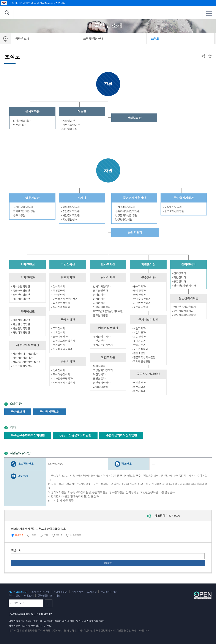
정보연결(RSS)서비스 (49, 595)
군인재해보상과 (101, 382)
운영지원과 (135, 232)
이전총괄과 (139, 382)
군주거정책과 (140, 349)
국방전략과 (58, 290)
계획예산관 (28, 311)
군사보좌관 (32, 111)
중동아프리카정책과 (63, 340)
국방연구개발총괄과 (184, 307)
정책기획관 (68, 277)
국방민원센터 (69, 219)
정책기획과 (58, 286)
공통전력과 (179, 281)
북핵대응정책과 (61, 374)
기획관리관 (28, 277)
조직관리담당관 (21, 294)
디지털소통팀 (69, 129)
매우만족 (19, 535)
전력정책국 (188, 264)
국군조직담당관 (21, 290)
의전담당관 (19, 125)
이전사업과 (139, 387)
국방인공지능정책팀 (184, 315)
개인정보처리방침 (18, 592)
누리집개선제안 (109, 592)
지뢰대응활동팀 (141, 361)
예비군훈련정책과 (102, 345)
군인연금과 (99, 378)
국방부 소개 (22, 39)
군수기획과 (139, 286)
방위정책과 (58, 370)
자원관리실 (148, 264)
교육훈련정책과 (61, 303)
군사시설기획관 (148, 320)
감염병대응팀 (100, 387)
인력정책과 (99, 294)
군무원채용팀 (100, 315)
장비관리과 (139, 290)
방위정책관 (68, 362)
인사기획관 (108, 277)
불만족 (59, 535)
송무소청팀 (19, 215)
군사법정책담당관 (22, 207)
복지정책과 (99, 366)
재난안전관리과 (141, 303)
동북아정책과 (59, 336)
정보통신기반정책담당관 (26, 362)
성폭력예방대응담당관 (127, 211)
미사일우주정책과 (62, 378)
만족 (34, 535)
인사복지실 (108, 264)
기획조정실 (28, 264)
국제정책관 (68, 320)
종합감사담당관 (70, 211)
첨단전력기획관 (188, 298)
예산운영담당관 (21, 328)
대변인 (82, 111)
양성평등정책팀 (123, 219)
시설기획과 (139, 328)
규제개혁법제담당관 (24, 211)
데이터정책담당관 (22, 358)
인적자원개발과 (101, 307)
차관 (108, 170)
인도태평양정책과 (62, 349)
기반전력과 (179, 277)
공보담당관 (68, 120)
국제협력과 (58, 345)
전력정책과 (179, 273)
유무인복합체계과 (183, 311)
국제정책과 (58, 328)
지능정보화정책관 (28, 345)
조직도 (155, 39)
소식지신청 (14, 595)
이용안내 (29, 595)
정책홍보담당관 (70, 125)
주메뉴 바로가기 (0, 0)
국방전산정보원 (50, 412)
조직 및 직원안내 (40, 592)
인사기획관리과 (101, 286)
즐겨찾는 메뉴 (210, 56)
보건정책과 (99, 374)
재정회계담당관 (21, 332)
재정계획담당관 (21, 320)
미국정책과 (58, 332)
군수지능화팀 (140, 307)
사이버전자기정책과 (63, 382)
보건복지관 (108, 357)
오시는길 (92, 592)
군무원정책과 (100, 290)
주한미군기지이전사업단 (121, 435)
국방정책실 (68, 264)
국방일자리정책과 (102, 370)
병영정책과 (99, 299)
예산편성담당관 (21, 324)
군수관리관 (148, 277)
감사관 (82, 198)
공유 (203, 56)
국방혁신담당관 (172, 207)
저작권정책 (77, 592)
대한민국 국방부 (108, 13)
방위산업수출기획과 (184, 285)
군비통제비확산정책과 (64, 299)
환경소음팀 (139, 353)
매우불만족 (76, 535)
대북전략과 (58, 294)
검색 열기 (7, 13)
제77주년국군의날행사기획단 (107, 311)
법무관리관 (32, 198)
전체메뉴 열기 (209, 13)
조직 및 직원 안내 (93, 39)
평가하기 (108, 563)
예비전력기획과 (101, 336)
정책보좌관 (134, 118)
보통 (46, 535)
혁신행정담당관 (21, 299)
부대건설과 (139, 340)
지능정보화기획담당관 (24, 353)
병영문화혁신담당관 (126, 215)
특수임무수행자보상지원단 (28, 435)
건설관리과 (139, 336)
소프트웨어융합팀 (22, 366)
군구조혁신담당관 (173, 211)
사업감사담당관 (70, 215)
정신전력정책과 (61, 307)
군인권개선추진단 (134, 198)
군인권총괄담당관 (124, 207)
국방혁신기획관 (184, 198)
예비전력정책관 (108, 328)
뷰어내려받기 (60, 592)
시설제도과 (139, 332)
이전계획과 (139, 391)
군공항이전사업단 (148, 374)
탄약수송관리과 (141, 299)
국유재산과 (139, 345)
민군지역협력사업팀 (144, 357)
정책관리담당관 (21, 120)
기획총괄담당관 (21, 286)
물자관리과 (139, 294)
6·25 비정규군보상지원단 (75, 435)
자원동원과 (99, 340)
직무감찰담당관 (70, 207)
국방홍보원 (18, 412)
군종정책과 (99, 303)
